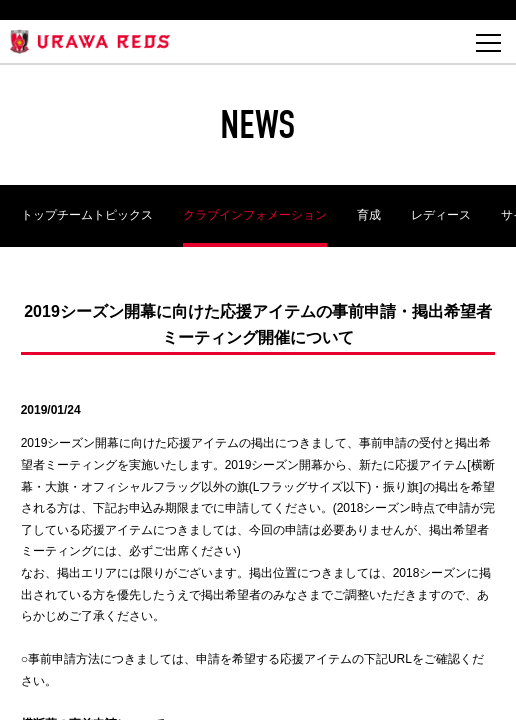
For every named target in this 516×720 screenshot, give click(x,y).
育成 (369, 215)
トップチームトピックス (87, 215)
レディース (441, 215)
